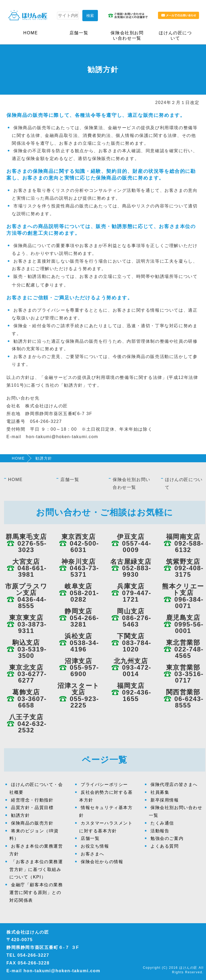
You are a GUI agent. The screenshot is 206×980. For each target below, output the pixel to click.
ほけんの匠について (175, 36)
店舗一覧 (79, 33)
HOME (31, 33)
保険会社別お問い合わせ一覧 (127, 36)
